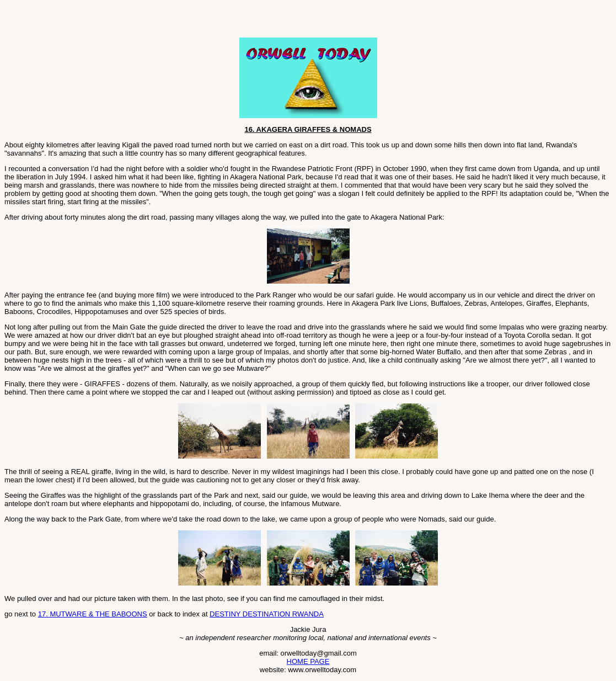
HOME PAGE (308, 661)
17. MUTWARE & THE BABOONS (93, 614)
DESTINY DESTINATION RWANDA (267, 614)
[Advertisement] (133, 21)
